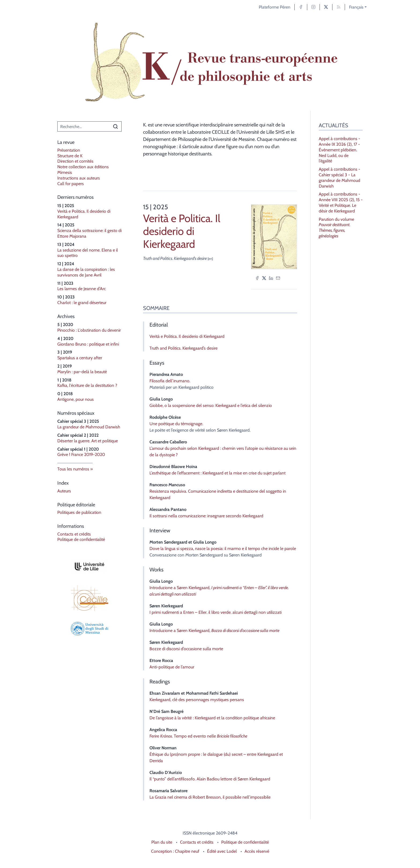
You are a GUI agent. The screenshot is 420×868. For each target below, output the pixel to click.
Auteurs (64, 491)
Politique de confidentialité (81, 539)
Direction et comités (75, 161)
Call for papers (71, 184)
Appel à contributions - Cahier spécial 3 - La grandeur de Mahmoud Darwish (340, 177)
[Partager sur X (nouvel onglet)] (264, 278)
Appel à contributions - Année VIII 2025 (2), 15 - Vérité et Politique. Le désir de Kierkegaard (341, 202)
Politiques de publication (79, 512)
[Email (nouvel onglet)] (278, 278)
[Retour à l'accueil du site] (210, 62)
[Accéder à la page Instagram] (313, 7)
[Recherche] (84, 126)
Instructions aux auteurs (79, 178)
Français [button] (356, 7)
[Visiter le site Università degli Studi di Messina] (89, 629)
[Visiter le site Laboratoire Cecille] (89, 598)
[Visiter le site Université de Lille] (89, 566)
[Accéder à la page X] (326, 7)
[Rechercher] (115, 126)
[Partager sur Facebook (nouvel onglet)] (257, 278)
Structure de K (70, 156)
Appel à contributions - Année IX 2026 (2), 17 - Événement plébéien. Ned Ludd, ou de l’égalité (340, 150)
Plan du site (162, 842)
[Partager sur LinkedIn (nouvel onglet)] (271, 278)
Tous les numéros (73, 469)
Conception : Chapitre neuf (175, 851)
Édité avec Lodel (222, 851)
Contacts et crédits (74, 534)
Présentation (69, 150)
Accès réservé (257, 851)
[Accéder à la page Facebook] (301, 7)
